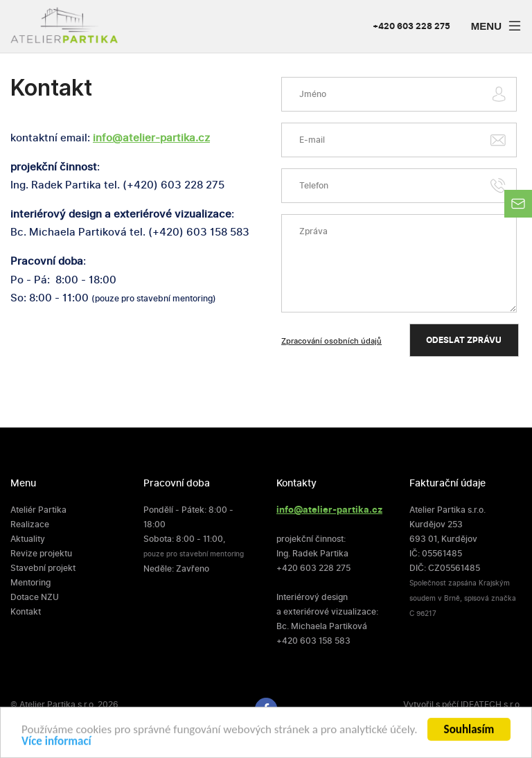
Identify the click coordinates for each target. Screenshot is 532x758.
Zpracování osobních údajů (331, 341)
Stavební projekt (43, 568)
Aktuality (28, 539)
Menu (498, 28)
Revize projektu (41, 554)
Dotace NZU (35, 597)
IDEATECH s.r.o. (491, 705)
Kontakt (26, 612)
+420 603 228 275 (411, 27)
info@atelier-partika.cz (151, 138)
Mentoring (30, 583)
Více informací (56, 744)
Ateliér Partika (38, 510)
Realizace (30, 525)
